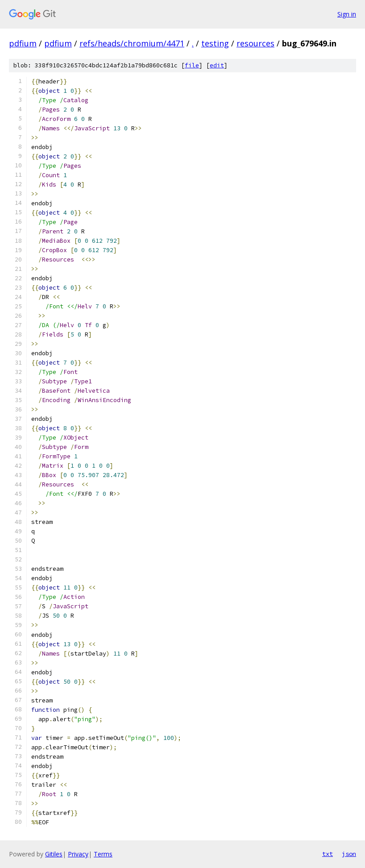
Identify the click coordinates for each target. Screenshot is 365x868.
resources (255, 43)
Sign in (347, 14)
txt (328, 854)
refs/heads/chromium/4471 (132, 43)
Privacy (78, 854)
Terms (103, 854)
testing (215, 43)
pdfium (23, 43)
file (192, 65)
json (349, 854)
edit (217, 65)
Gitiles (54, 854)
